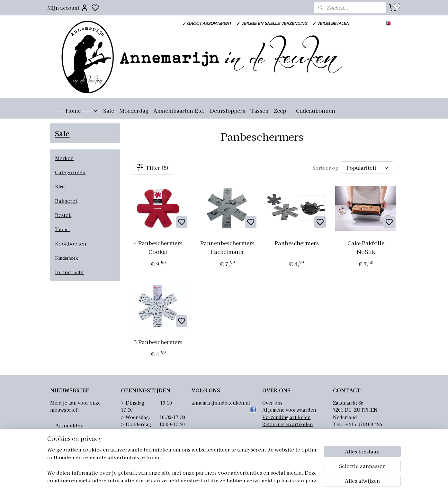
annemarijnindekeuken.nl (221, 403)
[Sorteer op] (367, 168)
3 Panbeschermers (158, 342)
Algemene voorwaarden (289, 410)
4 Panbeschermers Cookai (158, 247)
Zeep (280, 111)
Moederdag (134, 111)
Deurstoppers (228, 111)
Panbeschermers (297, 243)
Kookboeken (71, 243)
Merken (64, 158)
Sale (109, 111)
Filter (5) (152, 167)
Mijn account (68, 8)
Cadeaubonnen (316, 111)
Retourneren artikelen (287, 424)
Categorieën (70, 172)
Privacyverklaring (283, 431)
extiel (64, 229)
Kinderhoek (66, 258)
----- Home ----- (76, 111)
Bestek (63, 215)
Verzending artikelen (286, 417)
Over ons (272, 403)
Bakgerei (66, 201)
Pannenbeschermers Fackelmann (227, 247)
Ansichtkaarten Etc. (179, 111)
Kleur (60, 187)
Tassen (260, 111)
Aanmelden (69, 425)
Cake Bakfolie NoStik (366, 247)
